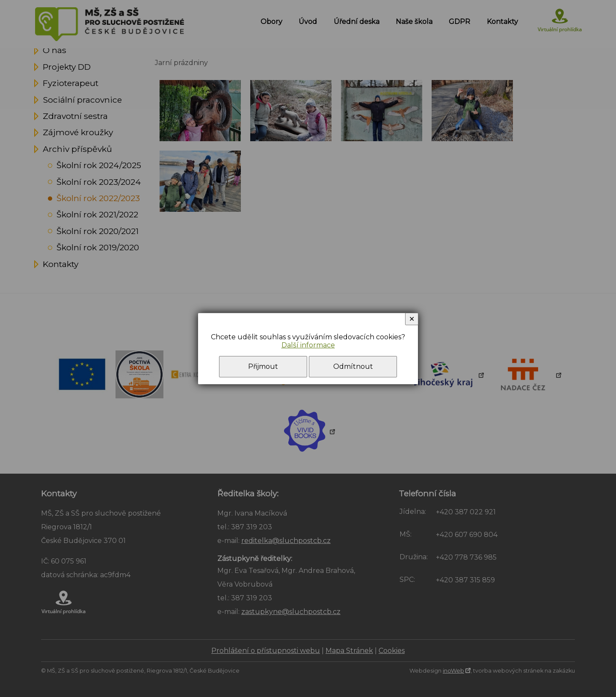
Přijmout (263, 366)
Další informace (308, 345)
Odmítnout (353, 366)
